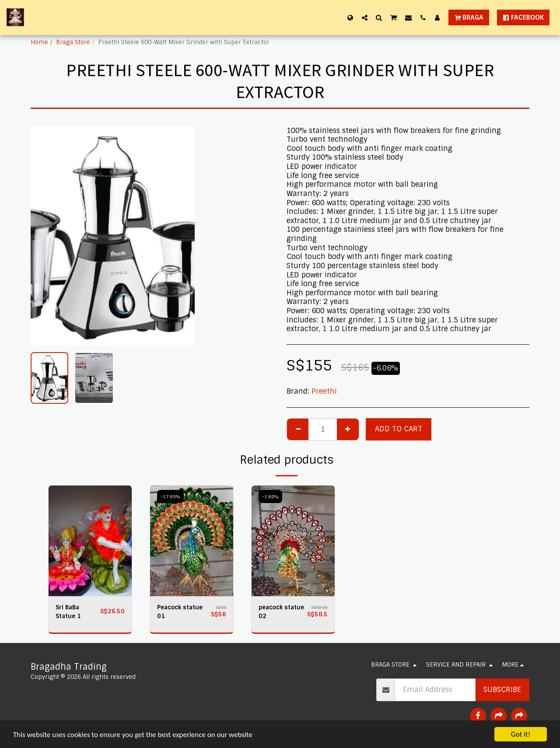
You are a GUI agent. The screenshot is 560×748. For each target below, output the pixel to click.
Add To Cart (399, 429)
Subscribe (502, 690)
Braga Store (73, 42)
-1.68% (270, 496)
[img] (90, 541)
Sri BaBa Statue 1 (68, 612)
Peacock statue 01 (180, 612)
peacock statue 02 (281, 612)
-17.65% (170, 496)
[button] (365, 17)
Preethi (324, 391)
